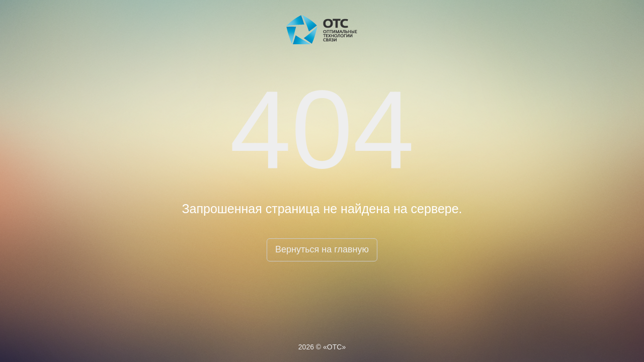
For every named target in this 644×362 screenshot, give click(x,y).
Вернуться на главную (322, 249)
